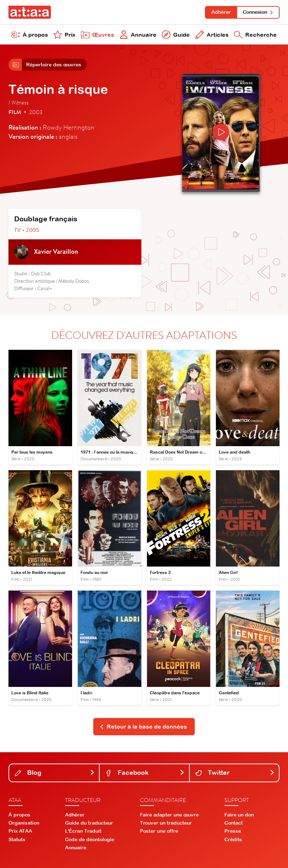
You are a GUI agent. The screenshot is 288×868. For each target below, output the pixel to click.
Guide (176, 35)
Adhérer (221, 12)
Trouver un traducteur (166, 823)
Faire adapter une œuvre (169, 815)
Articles (212, 35)
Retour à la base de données (143, 726)
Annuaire (138, 35)
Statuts (17, 839)
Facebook (145, 773)
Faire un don (239, 815)
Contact (234, 823)
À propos (30, 35)
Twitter (235, 773)
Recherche (255, 35)
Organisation (24, 823)
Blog (55, 773)
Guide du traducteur (89, 823)
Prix (64, 35)
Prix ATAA (20, 831)
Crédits (233, 839)
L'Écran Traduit (83, 831)
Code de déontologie (90, 839)
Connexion (258, 12)
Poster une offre (159, 831)
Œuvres (98, 35)
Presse (233, 831)
